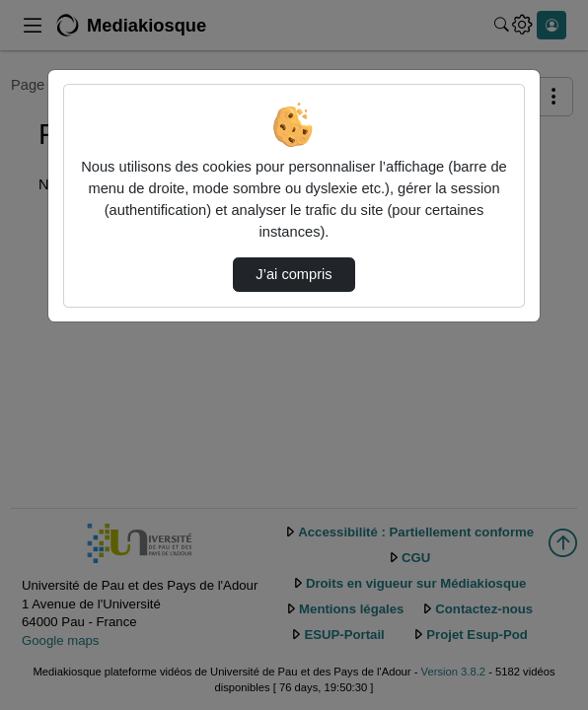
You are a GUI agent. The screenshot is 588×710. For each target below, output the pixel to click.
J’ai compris (294, 274)
